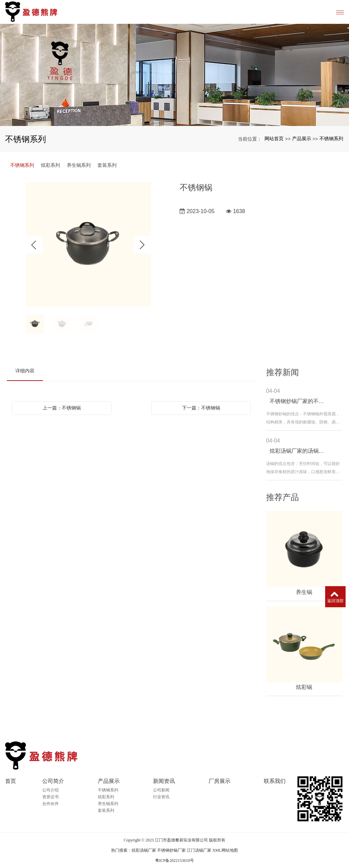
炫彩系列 (50, 165)
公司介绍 (50, 790)
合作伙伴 (50, 804)
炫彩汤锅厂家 (144, 850)
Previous (34, 245)
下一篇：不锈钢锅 (201, 408)
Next (142, 245)
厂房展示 (219, 781)
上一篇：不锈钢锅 (62, 408)
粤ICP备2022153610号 (175, 861)
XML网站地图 (225, 850)
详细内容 (25, 371)
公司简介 (53, 781)
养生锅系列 (79, 165)
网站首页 (274, 139)
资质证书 (50, 797)
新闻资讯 (164, 781)
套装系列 (107, 165)
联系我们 (275, 781)
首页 (11, 781)
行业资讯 (161, 797)
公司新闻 (161, 790)
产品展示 (302, 139)
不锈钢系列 (331, 139)
